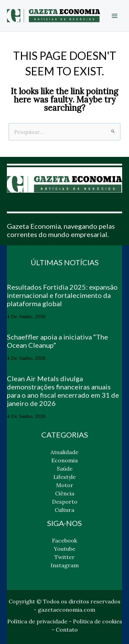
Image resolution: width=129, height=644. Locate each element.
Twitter (64, 557)
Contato (67, 630)
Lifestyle (64, 477)
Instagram (65, 565)
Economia (64, 460)
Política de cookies (98, 621)
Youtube (64, 549)
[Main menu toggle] (115, 16)
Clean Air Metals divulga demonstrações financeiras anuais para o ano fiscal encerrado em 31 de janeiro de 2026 (63, 391)
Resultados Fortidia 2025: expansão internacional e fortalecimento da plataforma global (62, 295)
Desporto (65, 502)
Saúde (65, 469)
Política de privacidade (37, 621)
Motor (65, 485)
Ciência (65, 493)
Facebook (64, 540)
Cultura (64, 510)
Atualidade (64, 452)
